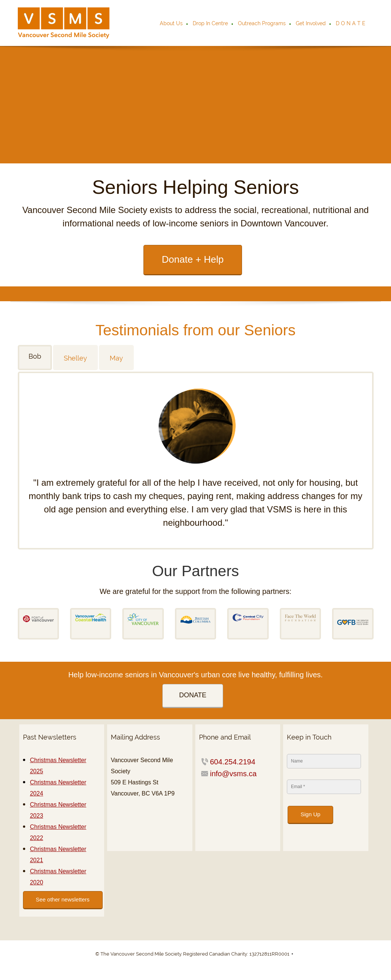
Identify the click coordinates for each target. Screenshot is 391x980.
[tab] (35, 358)
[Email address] (232, 774)
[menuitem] (172, 24)
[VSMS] (64, 23)
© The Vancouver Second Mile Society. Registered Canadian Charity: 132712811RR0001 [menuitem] (192, 954)
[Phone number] (231, 762)
